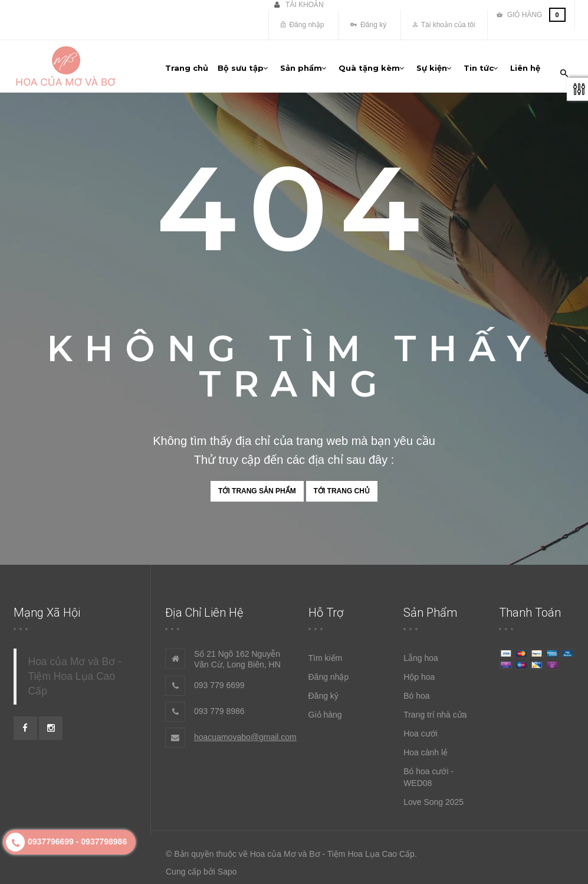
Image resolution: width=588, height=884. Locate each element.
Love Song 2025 (433, 797)
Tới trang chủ (342, 485)
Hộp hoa (419, 672)
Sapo (227, 866)
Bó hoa (416, 690)
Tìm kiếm (326, 653)
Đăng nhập (302, 25)
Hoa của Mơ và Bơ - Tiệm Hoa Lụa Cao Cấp (75, 671)
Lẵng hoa (421, 653)
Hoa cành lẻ (426, 747)
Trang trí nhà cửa (435, 709)
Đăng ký (368, 25)
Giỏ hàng (325, 709)
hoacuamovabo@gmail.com (245, 732)
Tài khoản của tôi (444, 25)
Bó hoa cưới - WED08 (428, 772)
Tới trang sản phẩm (257, 485)
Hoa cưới (421, 728)
